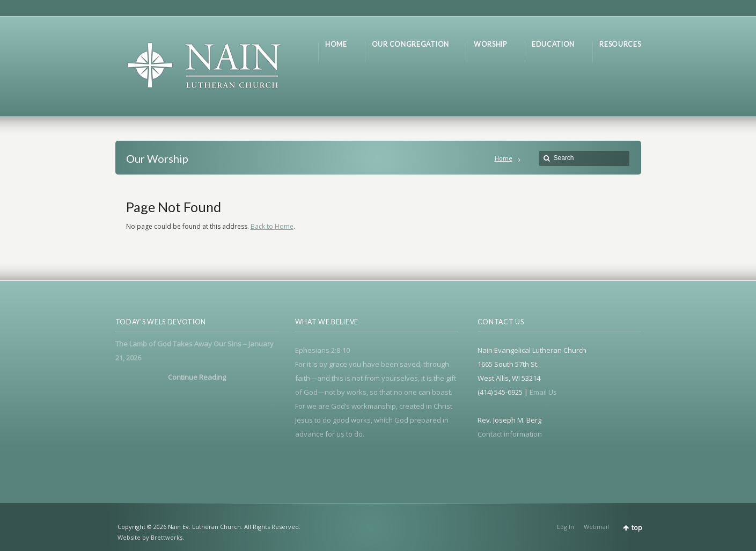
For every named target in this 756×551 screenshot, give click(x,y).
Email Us (543, 392)
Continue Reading (197, 377)
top (637, 528)
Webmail (596, 527)
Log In (566, 527)
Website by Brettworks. (151, 537)
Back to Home (272, 226)
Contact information (510, 434)
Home (504, 158)
